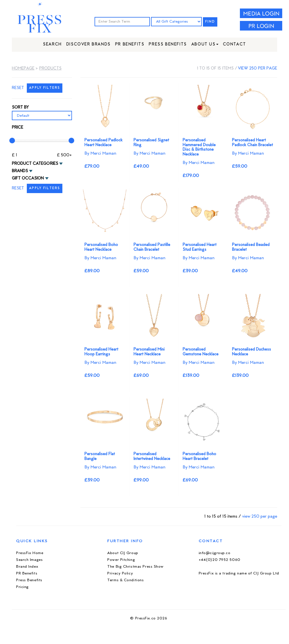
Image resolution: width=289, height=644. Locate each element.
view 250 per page (258, 69)
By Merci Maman (100, 154)
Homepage (23, 69)
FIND (210, 22)
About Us (205, 45)
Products (50, 69)
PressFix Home (30, 553)
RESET (18, 88)
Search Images (29, 560)
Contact (235, 45)
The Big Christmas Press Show (135, 567)
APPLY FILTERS (45, 88)
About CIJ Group (123, 553)
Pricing (22, 587)
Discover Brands (88, 45)
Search (52, 45)
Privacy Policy (120, 573)
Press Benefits (168, 45)
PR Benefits (130, 45)
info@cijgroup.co (215, 553)
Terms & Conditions (125, 580)
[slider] (12, 141)
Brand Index (27, 567)
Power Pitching (121, 560)
